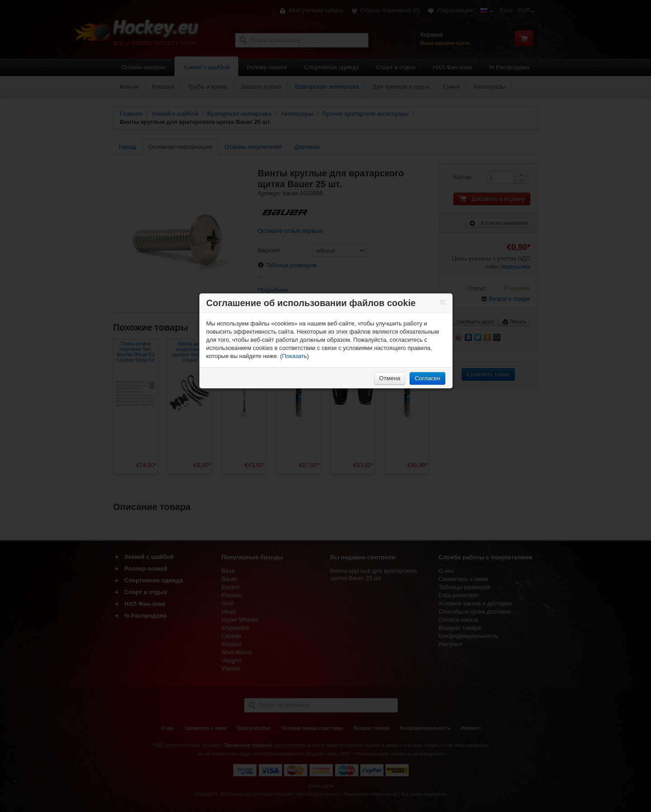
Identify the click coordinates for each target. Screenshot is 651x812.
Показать (295, 356)
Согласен (427, 378)
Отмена (390, 378)
